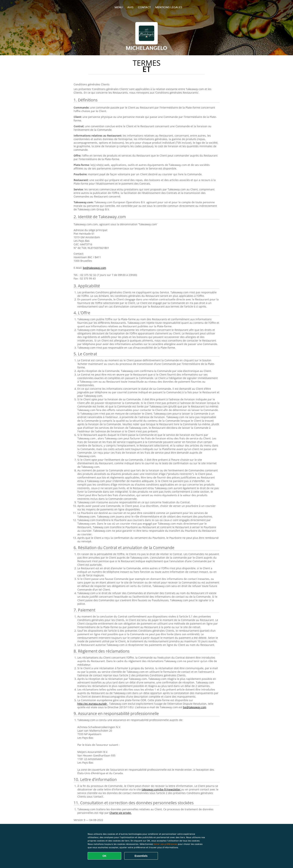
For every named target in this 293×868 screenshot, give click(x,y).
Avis (130, 7)
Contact (144, 7)
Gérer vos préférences (165, 844)
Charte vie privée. (121, 813)
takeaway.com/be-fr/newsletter (161, 789)
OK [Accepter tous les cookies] (105, 856)
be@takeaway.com (95, 268)
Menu (119, 7)
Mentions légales (169, 7)
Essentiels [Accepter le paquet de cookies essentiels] (141, 856)
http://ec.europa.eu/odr (92, 704)
